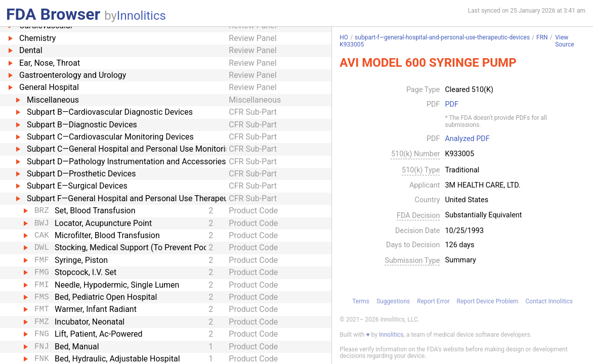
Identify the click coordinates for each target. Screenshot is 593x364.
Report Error (433, 301)
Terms (361, 301)
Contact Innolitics (549, 301)
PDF (451, 105)
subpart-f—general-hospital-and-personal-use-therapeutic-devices (442, 37)
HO (344, 37)
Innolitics (141, 16)
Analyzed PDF (467, 139)
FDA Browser (53, 14)
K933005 (352, 44)
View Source (564, 41)
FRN (542, 37)
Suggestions (393, 301)
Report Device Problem (488, 301)
